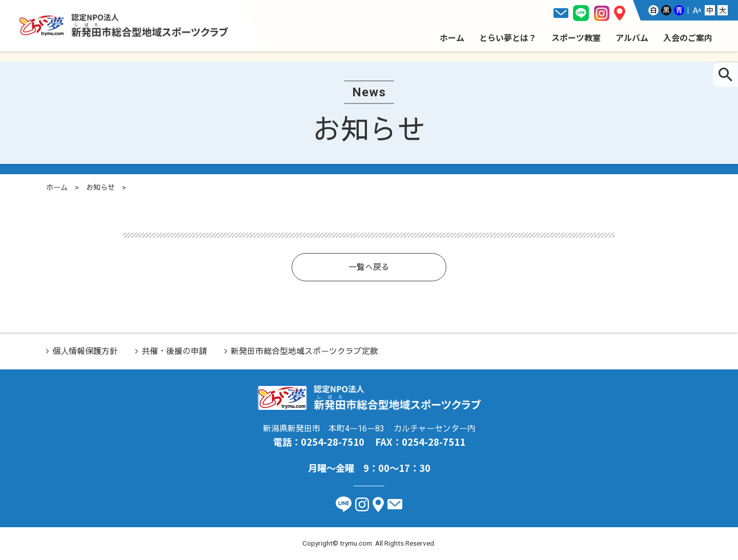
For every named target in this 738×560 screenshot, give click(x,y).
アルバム (632, 37)
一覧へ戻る (369, 267)
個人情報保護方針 (85, 351)
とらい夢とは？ (508, 37)
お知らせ (100, 188)
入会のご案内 (688, 37)
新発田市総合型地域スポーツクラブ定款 (304, 351)
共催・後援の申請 (174, 351)
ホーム (452, 37)
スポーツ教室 (576, 37)
